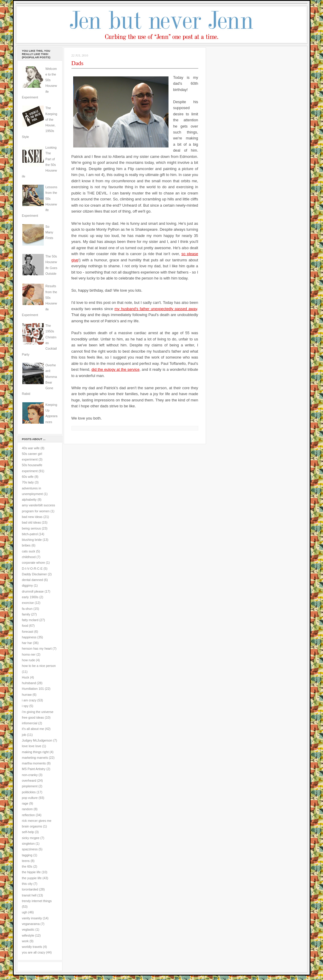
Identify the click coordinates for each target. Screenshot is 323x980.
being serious (32, 528)
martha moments (34, 763)
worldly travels (32, 947)
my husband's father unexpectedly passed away (156, 309)
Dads (78, 63)
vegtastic (28, 929)
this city (27, 884)
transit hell (29, 895)
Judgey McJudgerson (37, 740)
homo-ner (29, 654)
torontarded (30, 889)
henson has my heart (37, 648)
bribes (26, 545)
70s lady (28, 482)
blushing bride (32, 540)
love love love (32, 746)
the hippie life (31, 872)
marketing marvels (35, 758)
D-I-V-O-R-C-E (32, 568)
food (25, 626)
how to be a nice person (39, 666)
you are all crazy (34, 952)
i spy (25, 706)
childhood (29, 557)
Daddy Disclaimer (35, 574)
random (27, 809)
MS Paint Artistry (34, 769)
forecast (28, 632)
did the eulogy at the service (115, 369)
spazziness (30, 849)
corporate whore (33, 563)
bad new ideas (32, 517)
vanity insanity (32, 918)
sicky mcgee (31, 838)
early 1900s (30, 597)
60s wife (28, 477)
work (25, 941)
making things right (35, 752)
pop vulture (30, 798)
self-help (28, 832)
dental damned (33, 580)
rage (25, 803)
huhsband (29, 683)
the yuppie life (32, 878)
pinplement (30, 786)
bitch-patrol (30, 534)
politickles (29, 792)
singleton (28, 844)
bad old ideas (32, 522)
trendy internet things (37, 901)
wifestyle (28, 935)
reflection (29, 815)
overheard (29, 780)
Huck (26, 677)
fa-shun (27, 609)
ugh (25, 912)
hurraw (27, 695)
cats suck (29, 551)
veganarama (31, 924)
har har (27, 643)
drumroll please (33, 591)
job (24, 735)
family (26, 614)
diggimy (28, 585)
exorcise (28, 603)
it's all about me (33, 729)
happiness (29, 637)
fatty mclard (30, 620)
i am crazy (29, 700)
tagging (27, 855)
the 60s (27, 866)
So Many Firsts (49, 232)
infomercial (30, 723)
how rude (29, 660)
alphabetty (29, 500)
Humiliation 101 (33, 689)
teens (26, 861)
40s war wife (31, 448)
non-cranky (30, 775)
